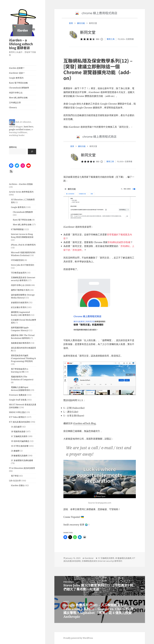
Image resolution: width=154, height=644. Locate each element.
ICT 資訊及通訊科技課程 (19, 422)
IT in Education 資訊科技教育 (22, 468)
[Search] (32, 151)
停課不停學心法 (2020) (21, 285)
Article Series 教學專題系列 (21, 192)
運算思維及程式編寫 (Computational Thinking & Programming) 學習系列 (23, 358)
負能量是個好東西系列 (21, 343)
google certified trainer (20, 129)
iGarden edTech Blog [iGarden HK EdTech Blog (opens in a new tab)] (84, 423)
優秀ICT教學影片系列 (20, 290)
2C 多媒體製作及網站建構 (22, 460)
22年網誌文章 (15, 103)
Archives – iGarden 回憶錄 (21, 184)
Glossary (13, 107)
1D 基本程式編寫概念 (20, 441)
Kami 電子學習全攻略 (18, 83)
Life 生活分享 (15, 481)
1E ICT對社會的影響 (20, 446)
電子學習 (15, 476)
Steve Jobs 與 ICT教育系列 (22, 265)
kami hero (29, 127)
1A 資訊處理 (16, 427)
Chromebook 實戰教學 (19, 88)
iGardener (89, 558)
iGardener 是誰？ (17, 73)
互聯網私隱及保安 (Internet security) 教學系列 (102, 561)
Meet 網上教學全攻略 (18, 98)
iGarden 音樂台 (18, 485)
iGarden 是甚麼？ (17, 68)
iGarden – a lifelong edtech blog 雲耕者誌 (21, 44)
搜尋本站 (13, 147)
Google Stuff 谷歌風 (18, 400)
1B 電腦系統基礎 (18, 431)
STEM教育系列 (17, 260)
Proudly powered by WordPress (78, 638)
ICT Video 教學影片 (18, 417)
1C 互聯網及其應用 (19, 436)
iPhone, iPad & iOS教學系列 (23, 245)
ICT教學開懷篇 (17, 229)
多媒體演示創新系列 (20, 303)
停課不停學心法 (16, 93)
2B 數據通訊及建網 (19, 456)
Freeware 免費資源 (18, 395)
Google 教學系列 (16, 78)
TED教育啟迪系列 (19, 273)
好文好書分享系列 (19, 307)
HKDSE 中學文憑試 (17, 412)
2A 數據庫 (15, 451)
